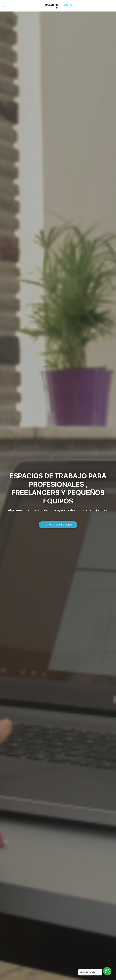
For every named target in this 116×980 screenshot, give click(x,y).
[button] (58, 525)
